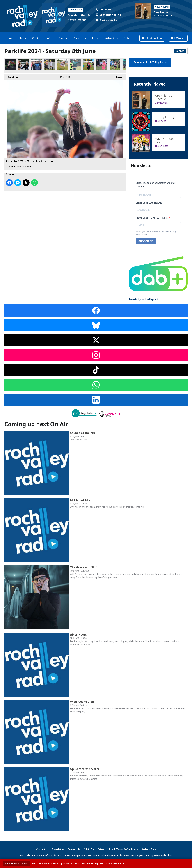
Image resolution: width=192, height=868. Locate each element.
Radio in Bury (149, 849)
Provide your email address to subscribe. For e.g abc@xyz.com (156, 233)
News (22, 38)
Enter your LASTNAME (149, 203)
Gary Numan (161, 12)
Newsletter (58, 849)
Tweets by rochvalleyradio (144, 299)
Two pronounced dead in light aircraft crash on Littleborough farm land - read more (78, 863)
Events (63, 38)
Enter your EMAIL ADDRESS (152, 218)
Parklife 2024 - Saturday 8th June (11, 64)
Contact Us (42, 849)
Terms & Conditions (127, 849)
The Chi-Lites (162, 146)
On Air (36, 38)
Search (180, 51)
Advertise (112, 38)
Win (49, 38)
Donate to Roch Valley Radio (150, 62)
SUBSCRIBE (146, 241)
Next (118, 77)
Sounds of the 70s (79, 15)
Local (96, 38)
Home (8, 38)
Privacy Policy (105, 849)
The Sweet (160, 121)
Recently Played (150, 84)
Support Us (74, 849)
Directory (80, 38)
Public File (89, 849)
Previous (11, 77)
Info (127, 38)
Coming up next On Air (36, 424)
